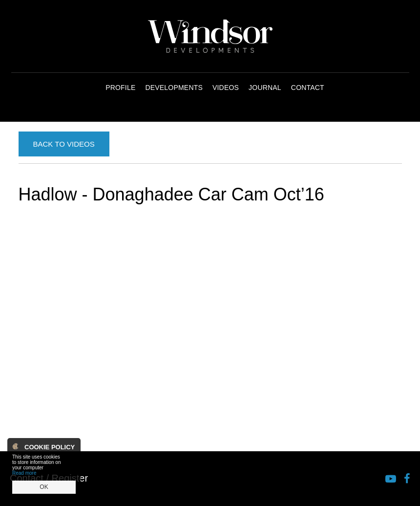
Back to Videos (64, 144)
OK (44, 487)
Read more (24, 473)
